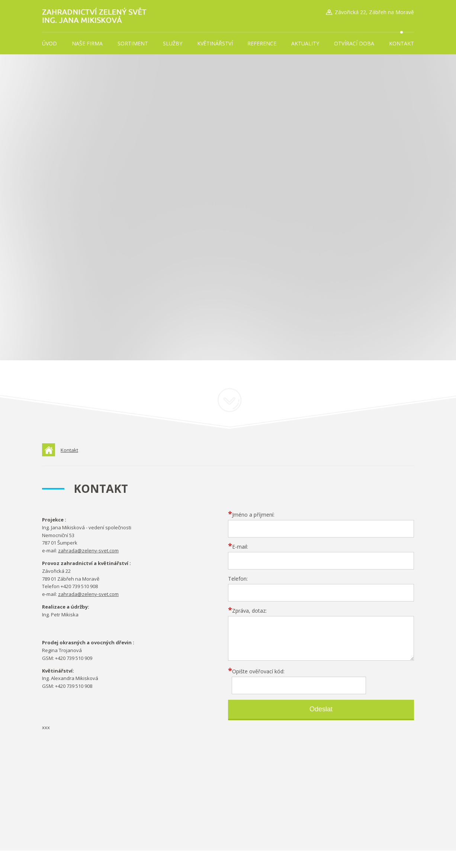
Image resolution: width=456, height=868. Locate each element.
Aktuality (305, 43)
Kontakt (402, 43)
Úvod (49, 43)
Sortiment (133, 43)
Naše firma (87, 43)
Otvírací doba (354, 43)
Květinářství (215, 43)
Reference (262, 43)
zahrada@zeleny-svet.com (88, 551)
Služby (173, 43)
